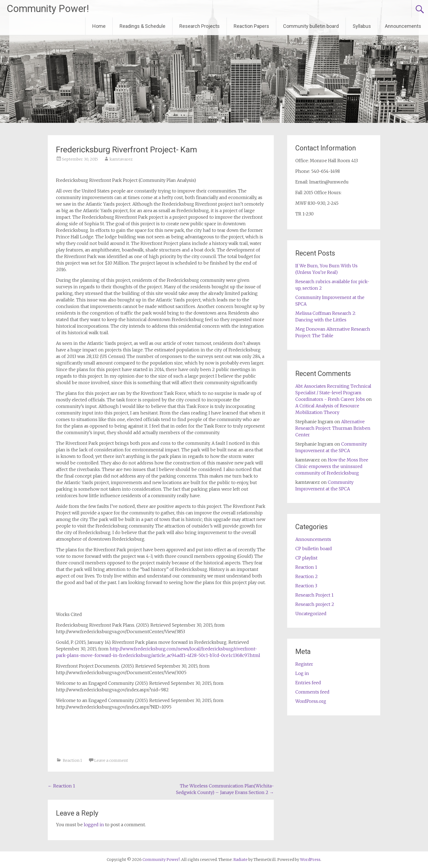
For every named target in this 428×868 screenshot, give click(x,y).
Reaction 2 (307, 576)
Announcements (403, 26)
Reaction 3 (306, 586)
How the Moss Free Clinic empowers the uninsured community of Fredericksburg (332, 466)
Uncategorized (311, 614)
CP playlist (306, 558)
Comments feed (312, 692)
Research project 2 (315, 604)
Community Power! (48, 9)
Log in (302, 673)
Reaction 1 (72, 760)
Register (304, 664)
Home (99, 26)
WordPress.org (311, 701)
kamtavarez (121, 159)
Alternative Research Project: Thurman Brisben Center (333, 428)
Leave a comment (111, 760)
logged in (94, 825)
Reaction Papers (251, 26)
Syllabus (362, 26)
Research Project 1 (314, 595)
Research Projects (200, 26)
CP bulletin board (314, 549)
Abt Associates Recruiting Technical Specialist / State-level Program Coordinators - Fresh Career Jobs (333, 393)
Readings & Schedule (142, 26)
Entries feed (308, 683)
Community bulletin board (311, 26)
